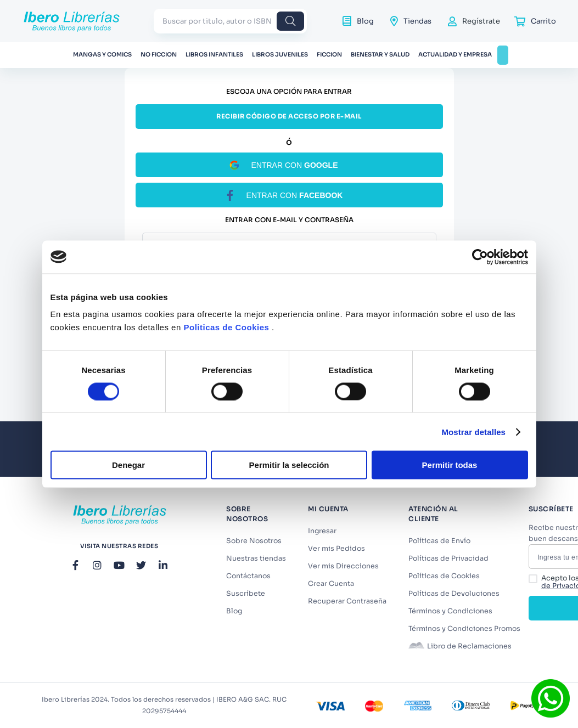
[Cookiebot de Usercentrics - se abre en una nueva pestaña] (480, 257)
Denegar (128, 465)
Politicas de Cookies (226, 327)
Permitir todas (450, 465)
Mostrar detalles (473, 431)
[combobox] (230, 21)
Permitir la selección (289, 465)
